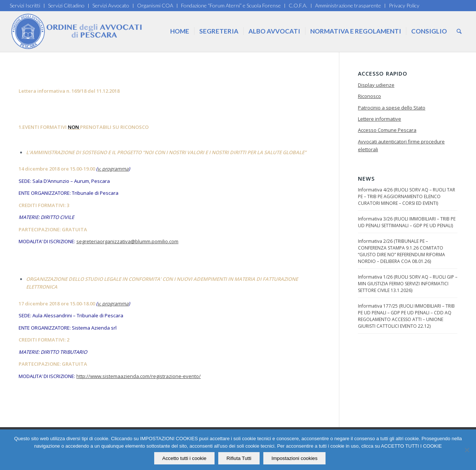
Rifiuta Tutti (239, 458)
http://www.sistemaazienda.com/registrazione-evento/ (139, 376)
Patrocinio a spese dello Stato (392, 108)
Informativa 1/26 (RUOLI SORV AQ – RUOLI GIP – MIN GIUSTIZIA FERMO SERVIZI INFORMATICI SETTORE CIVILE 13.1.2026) (408, 284)
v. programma (113, 169)
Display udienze (376, 85)
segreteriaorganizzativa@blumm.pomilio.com (127, 241)
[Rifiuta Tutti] (467, 450)
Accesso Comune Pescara (387, 130)
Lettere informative (380, 119)
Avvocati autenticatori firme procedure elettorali (401, 145)
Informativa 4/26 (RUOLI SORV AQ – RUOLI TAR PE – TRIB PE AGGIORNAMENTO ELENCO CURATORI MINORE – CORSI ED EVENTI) (407, 196)
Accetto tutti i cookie (185, 458)
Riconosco (369, 96)
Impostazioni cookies (295, 458)
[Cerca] (459, 31)
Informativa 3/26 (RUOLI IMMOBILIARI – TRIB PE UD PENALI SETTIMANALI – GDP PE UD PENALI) (407, 222)
